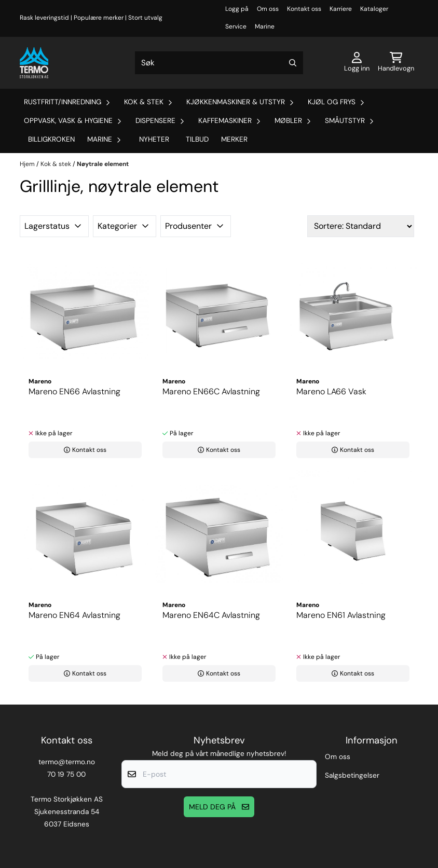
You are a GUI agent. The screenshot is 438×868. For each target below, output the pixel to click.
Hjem (28, 164)
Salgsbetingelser (352, 775)
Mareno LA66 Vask (331, 391)
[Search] (293, 63)
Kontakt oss (304, 9)
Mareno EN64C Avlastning (211, 615)
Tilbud (197, 139)
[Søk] (219, 63)
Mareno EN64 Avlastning (74, 615)
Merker (234, 139)
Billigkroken (51, 139)
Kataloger (374, 9)
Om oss (268, 9)
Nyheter (154, 139)
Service (236, 26)
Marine (265, 26)
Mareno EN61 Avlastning (341, 615)
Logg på (237, 9)
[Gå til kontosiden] (357, 63)
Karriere (341, 9)
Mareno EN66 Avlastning (74, 391)
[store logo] (34, 63)
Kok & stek (57, 164)
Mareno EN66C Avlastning (211, 391)
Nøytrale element (103, 164)
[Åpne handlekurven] (396, 63)
